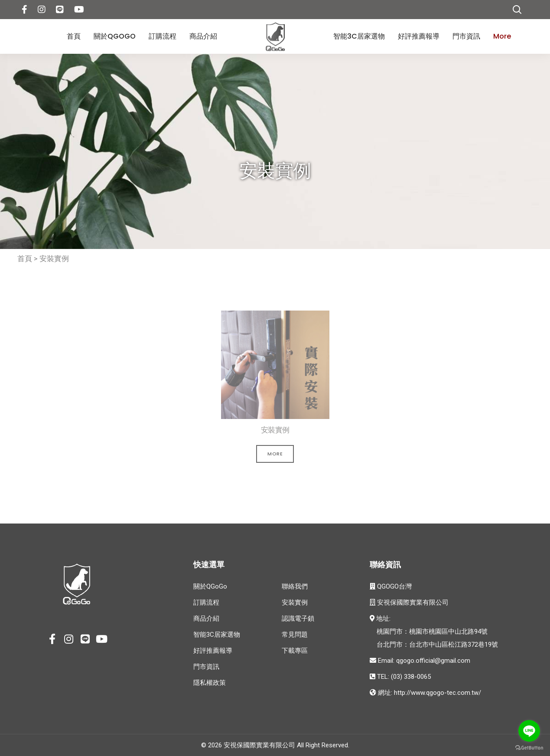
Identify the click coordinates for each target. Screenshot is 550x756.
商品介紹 (203, 36)
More (502, 36)
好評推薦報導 (419, 36)
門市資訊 (466, 36)
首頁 (74, 36)
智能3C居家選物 (359, 36)
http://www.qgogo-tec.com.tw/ (438, 693)
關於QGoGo (115, 36)
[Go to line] (529, 731)
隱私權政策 (210, 683)
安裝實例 (54, 259)
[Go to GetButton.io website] (529, 747)
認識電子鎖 (298, 619)
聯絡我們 (295, 586)
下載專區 (295, 651)
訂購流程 (163, 36)
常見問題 (295, 635)
